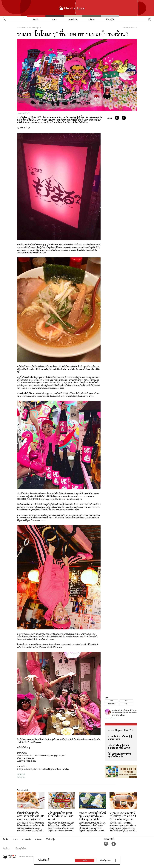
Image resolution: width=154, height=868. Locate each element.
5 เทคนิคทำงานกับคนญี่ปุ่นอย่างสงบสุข (121, 738)
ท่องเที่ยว (36, 19)
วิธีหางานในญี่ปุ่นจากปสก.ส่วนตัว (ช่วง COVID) (119, 746)
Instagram (21, 777)
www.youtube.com (110, 718)
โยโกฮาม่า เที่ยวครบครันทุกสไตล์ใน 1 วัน (120, 755)
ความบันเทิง (73, 19)
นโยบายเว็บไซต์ (20, 848)
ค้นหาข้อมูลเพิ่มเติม (106, 860)
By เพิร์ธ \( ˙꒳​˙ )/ (23, 128)
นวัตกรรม (92, 19)
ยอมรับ (85, 860)
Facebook (21, 774)
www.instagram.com (24, 113)
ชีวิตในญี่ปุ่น (110, 19)
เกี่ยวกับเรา (6, 848)
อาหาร (55, 19)
